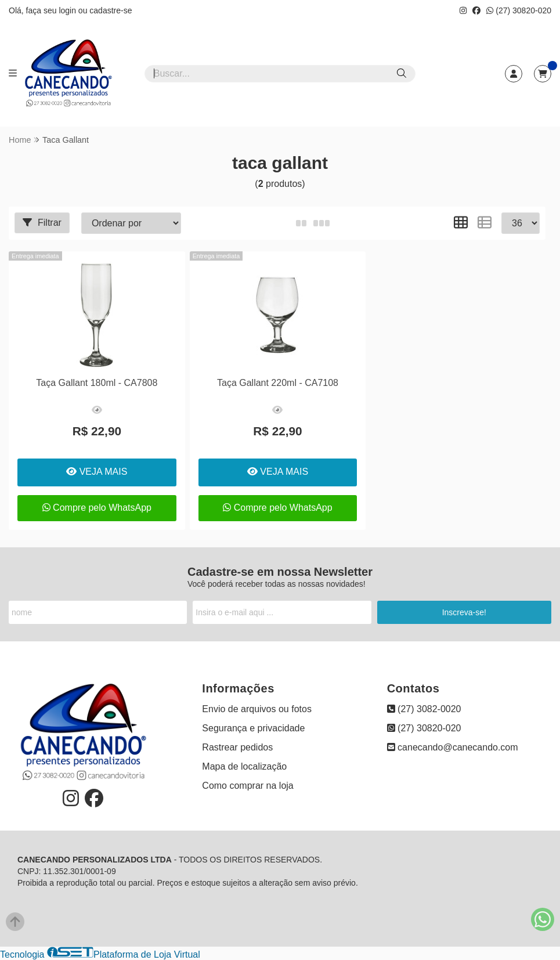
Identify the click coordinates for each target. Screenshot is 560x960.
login (68, 10)
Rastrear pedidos (237, 747)
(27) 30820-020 (519, 10)
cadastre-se (111, 10)
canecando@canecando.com (453, 747)
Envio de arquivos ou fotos (257, 709)
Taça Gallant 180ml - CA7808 (97, 383)
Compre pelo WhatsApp (97, 508)
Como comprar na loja (248, 786)
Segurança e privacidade (253, 728)
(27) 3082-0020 (424, 709)
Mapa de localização (244, 766)
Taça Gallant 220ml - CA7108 (278, 383)
